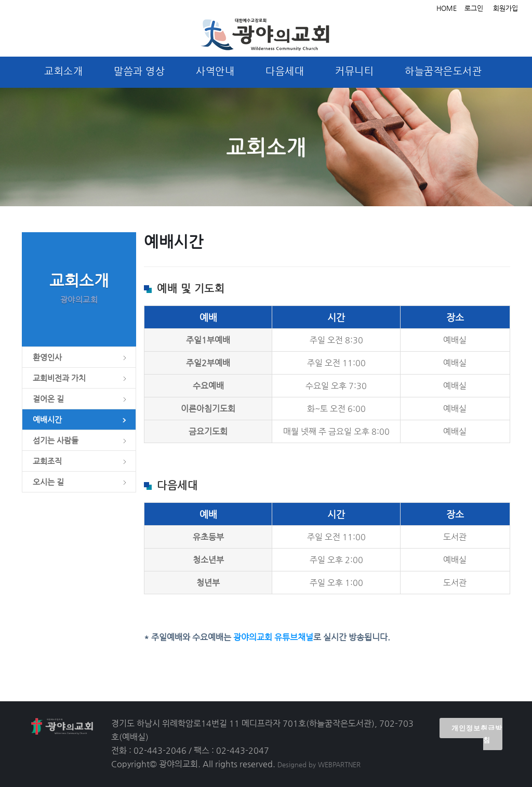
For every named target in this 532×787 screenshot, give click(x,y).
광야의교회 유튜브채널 (273, 637)
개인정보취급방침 (477, 734)
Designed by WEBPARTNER (319, 764)
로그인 (474, 8)
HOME (447, 8)
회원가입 (506, 8)
